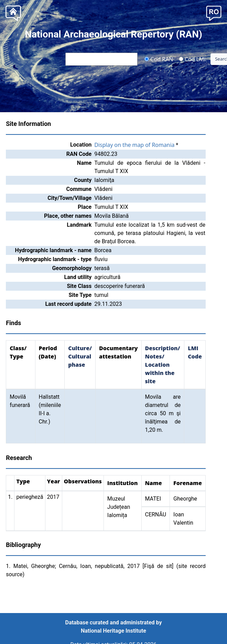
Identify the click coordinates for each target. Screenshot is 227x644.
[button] (214, 13)
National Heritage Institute (113, 631)
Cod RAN (159, 59)
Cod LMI (192, 59)
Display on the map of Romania (134, 145)
